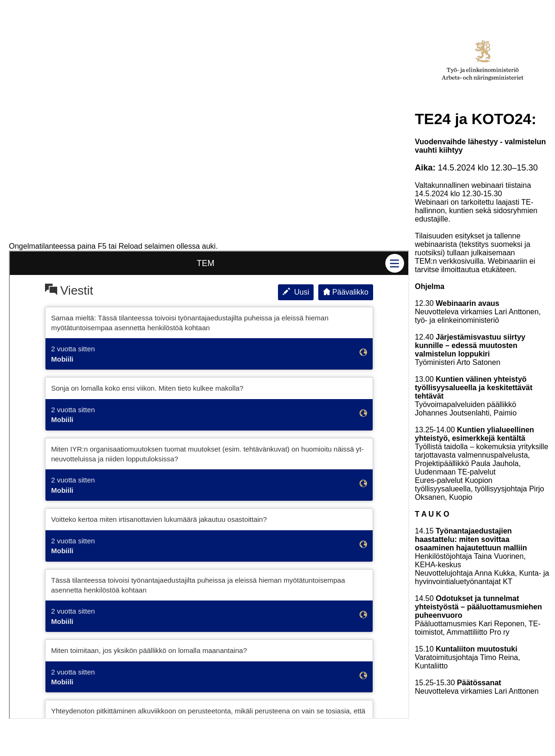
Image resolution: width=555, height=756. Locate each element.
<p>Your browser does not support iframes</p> (209, 485)
